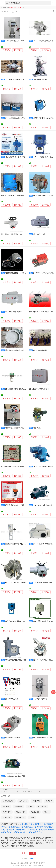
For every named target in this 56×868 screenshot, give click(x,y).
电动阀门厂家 (35, 830)
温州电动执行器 (39, 234)
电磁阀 (32, 817)
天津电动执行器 (8, 801)
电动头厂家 (13, 830)
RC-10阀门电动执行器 (13, 312)
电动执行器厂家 (17, 827)
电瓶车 (30, 806)
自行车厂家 (38, 832)
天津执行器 (23, 801)
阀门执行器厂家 (13, 832)
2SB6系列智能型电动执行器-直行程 (18, 544)
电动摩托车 (7, 812)
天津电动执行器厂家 (41, 824)
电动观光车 (19, 806)
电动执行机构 (21, 812)
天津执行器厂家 (26, 824)
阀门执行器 (42, 806)
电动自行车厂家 (26, 832)
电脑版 (32, 858)
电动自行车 (20, 817)
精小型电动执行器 (40, 350)
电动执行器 (37, 428)
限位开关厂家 (24, 830)
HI (17, 792)
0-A (2, 792)
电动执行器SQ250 (40, 79)
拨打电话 (17, 50)
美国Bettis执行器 (12, 699)
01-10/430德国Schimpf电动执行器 (18, 118)
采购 (53, 692)
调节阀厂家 (41, 827)
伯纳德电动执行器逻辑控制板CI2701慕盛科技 (18, 467)
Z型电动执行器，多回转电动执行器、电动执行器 (24, 157)
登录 (24, 853)
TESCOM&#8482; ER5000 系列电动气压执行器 (23, 273)
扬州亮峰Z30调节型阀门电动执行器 (15, 234)
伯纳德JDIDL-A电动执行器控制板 (18, 776)
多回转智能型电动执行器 (42, 583)
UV (42, 792)
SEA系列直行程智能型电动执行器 (18, 389)
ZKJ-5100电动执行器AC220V (44, 196)
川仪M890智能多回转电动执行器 (18, 79)
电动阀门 (49, 801)
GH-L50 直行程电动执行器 (39, 389)
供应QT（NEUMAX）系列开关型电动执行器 (18, 196)
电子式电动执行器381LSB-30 (16, 621)
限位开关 (6, 806)
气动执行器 (35, 812)
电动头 (47, 812)
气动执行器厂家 (30, 827)
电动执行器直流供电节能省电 (16, 428)
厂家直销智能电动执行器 (15, 505)
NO (29, 792)
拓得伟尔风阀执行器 (13, 737)
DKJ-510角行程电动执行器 (43, 41)
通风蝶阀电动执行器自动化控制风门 (19, 350)
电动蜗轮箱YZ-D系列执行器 (16, 660)
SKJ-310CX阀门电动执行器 (15, 583)
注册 (32, 853)
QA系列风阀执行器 (40, 699)
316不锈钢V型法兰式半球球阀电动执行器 (21, 41)
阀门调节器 (36, 801)
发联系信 (6, 50)
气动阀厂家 (45, 830)
